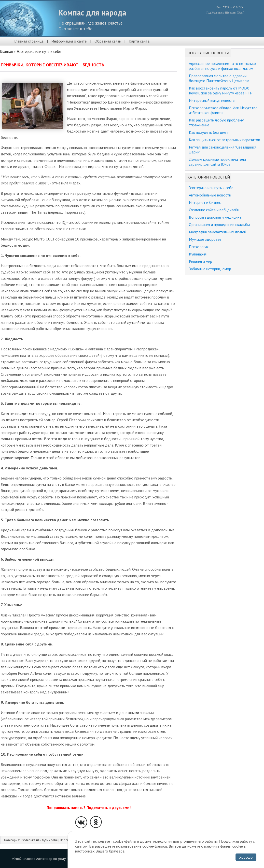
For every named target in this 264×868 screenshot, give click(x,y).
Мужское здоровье (205, 239)
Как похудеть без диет (208, 132)
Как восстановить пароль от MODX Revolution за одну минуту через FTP (221, 90)
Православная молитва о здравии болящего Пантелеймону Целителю (219, 78)
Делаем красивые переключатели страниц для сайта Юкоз (217, 162)
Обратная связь (108, 41)
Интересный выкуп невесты (212, 100)
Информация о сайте (69, 41)
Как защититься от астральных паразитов (224, 140)
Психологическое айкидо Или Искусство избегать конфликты (223, 110)
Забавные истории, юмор (210, 269)
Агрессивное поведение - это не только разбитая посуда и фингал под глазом (222, 66)
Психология (199, 247)
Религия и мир (201, 261)
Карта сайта (139, 41)
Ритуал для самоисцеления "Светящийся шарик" (223, 150)
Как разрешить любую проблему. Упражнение (216, 122)
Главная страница (29, 41)
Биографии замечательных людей (217, 232)
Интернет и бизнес (205, 202)
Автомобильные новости (210, 195)
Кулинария (198, 254)
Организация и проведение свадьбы (219, 224)
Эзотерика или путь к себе (39, 51)
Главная (6, 51)
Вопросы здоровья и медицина (215, 217)
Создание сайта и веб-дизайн (214, 210)
